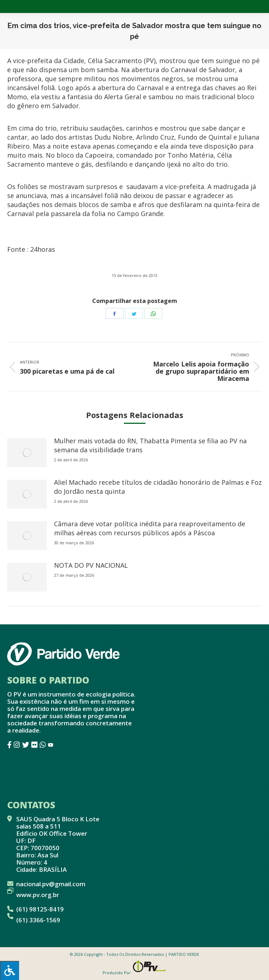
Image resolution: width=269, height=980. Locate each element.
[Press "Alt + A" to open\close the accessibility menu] (10, 970)
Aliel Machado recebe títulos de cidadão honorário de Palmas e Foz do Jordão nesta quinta (158, 487)
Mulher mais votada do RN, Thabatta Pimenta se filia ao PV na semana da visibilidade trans (150, 445)
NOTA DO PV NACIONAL (91, 565)
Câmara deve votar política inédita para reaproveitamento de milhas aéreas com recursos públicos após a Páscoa (150, 528)
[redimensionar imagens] (27, 453)
